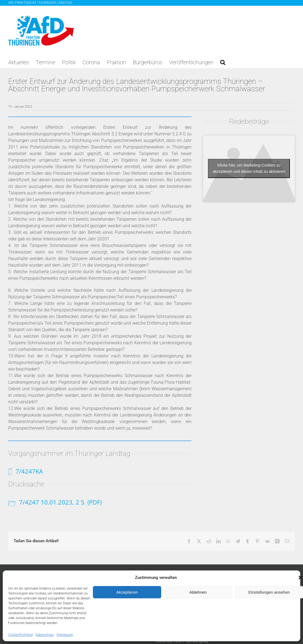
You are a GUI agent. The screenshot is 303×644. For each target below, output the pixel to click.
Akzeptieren (127, 592)
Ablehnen (198, 592)
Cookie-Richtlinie (20, 635)
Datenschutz (45, 635)
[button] (223, 62)
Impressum (65, 635)
